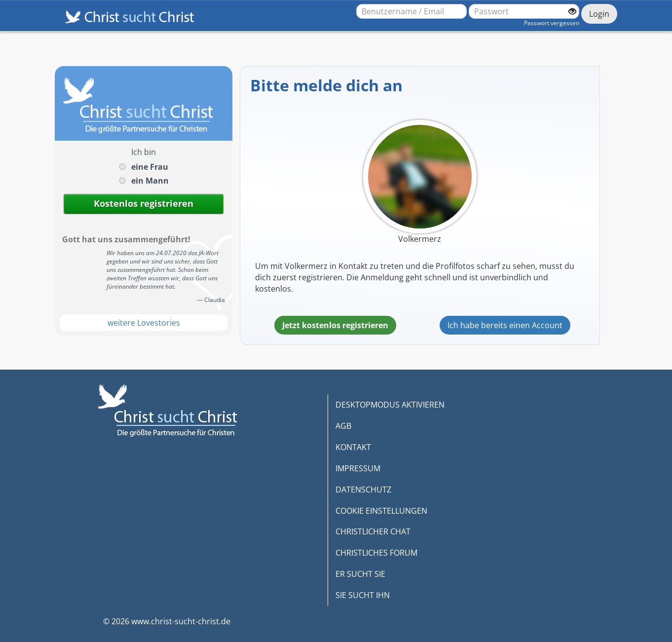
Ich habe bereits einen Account (505, 325)
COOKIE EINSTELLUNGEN (381, 511)
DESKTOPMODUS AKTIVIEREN (390, 405)
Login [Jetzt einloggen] (599, 14)
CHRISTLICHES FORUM (376, 553)
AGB (343, 426)
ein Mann (150, 181)
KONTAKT (353, 447)
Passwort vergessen (552, 23)
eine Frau (150, 167)
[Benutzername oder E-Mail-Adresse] (411, 11)
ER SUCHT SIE (360, 574)
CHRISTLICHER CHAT (373, 531)
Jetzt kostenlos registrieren (335, 325)
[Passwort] (524, 11)
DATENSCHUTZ (363, 490)
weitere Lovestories (144, 323)
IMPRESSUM (358, 468)
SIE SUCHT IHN (363, 595)
